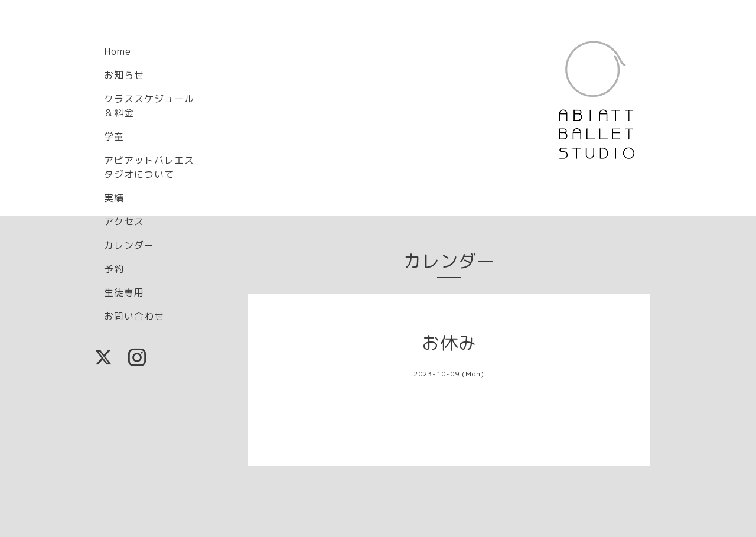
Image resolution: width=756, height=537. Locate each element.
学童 (114, 136)
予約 (114, 269)
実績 (114, 198)
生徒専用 (124, 292)
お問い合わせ (134, 316)
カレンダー (129, 245)
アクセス (124, 222)
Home (118, 51)
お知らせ (124, 75)
